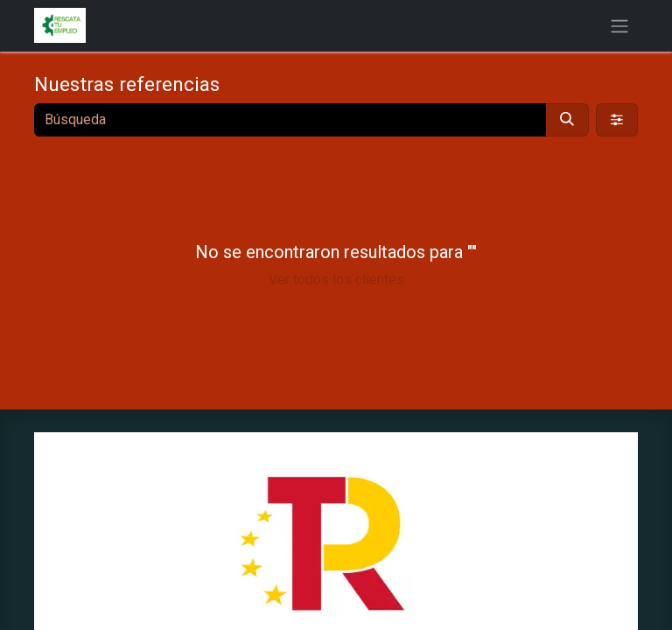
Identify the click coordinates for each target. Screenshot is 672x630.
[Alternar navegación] (619, 26)
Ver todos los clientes (336, 280)
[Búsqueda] (567, 120)
